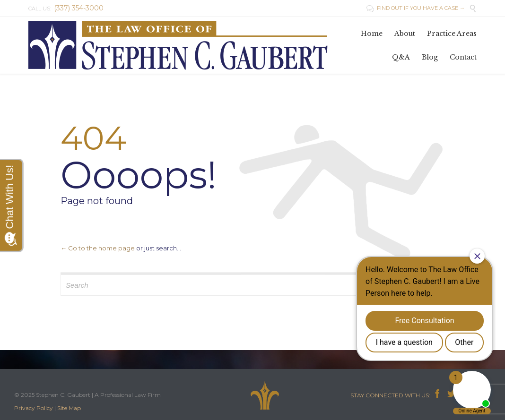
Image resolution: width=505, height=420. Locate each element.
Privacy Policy (34, 408)
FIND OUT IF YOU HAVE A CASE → (416, 8)
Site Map (69, 408)
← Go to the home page (98, 248)
